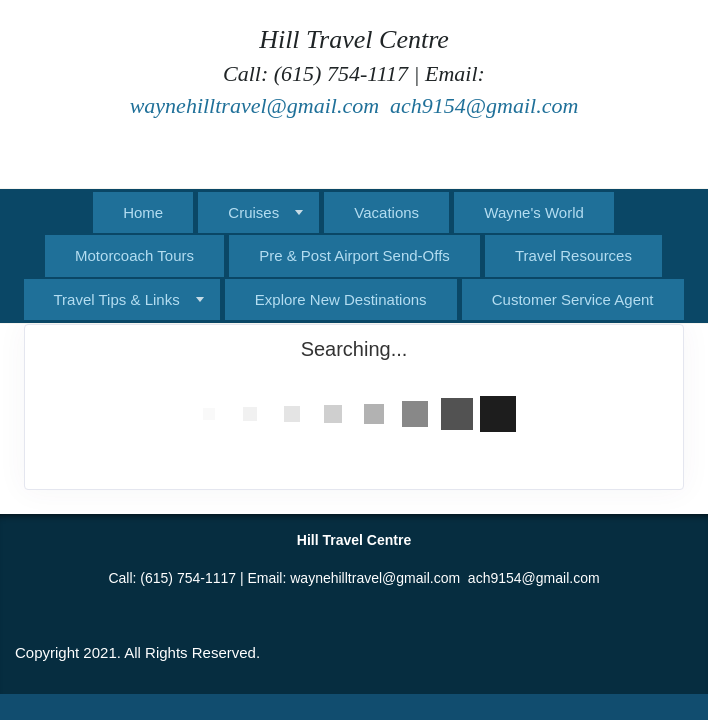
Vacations (386, 212)
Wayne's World (534, 212)
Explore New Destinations (341, 299)
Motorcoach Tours (134, 255)
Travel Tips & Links (117, 299)
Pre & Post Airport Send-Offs (354, 255)
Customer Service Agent (573, 299)
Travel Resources (573, 255)
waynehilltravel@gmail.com (254, 105)
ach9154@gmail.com (484, 105)
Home (143, 212)
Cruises (253, 212)
